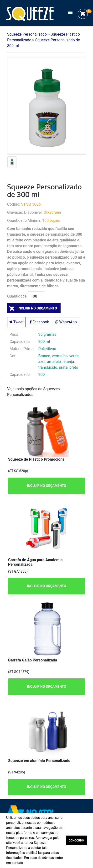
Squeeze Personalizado (30, 14)
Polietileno (47, 349)
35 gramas (47, 334)
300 (42, 375)
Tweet (16, 322)
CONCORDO (76, 841)
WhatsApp (66, 322)
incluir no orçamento (32, 308)
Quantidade (17, 296)
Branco (44, 356)
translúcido (48, 367)
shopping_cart (83, 14)
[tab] (12, 163)
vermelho (60, 356)
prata (63, 367)
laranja (68, 362)
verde (74, 356)
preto (74, 367)
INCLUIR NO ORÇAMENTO (46, 486)
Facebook (39, 322)
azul (42, 362)
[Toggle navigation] (70, 14)
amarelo (54, 362)
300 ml (44, 342)
